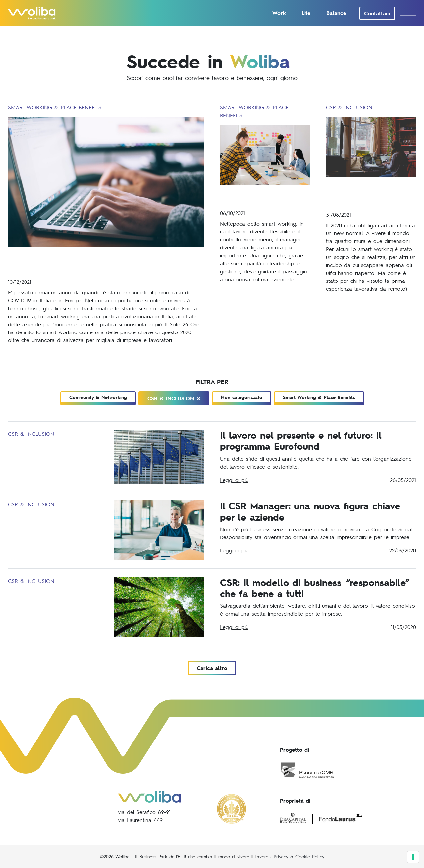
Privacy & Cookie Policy (299, 856)
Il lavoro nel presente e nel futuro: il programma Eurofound (301, 441)
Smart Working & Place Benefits (319, 397)
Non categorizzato (242, 397)
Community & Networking (98, 397)
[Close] (199, 398)
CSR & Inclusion (174, 398)
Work (279, 13)
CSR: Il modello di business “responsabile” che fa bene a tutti (315, 588)
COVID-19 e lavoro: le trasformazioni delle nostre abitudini (102, 262)
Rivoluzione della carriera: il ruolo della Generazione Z (368, 194)
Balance (336, 13)
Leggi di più (234, 480)
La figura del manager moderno (262, 197)
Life (306, 13)
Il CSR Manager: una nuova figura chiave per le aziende (310, 511)
